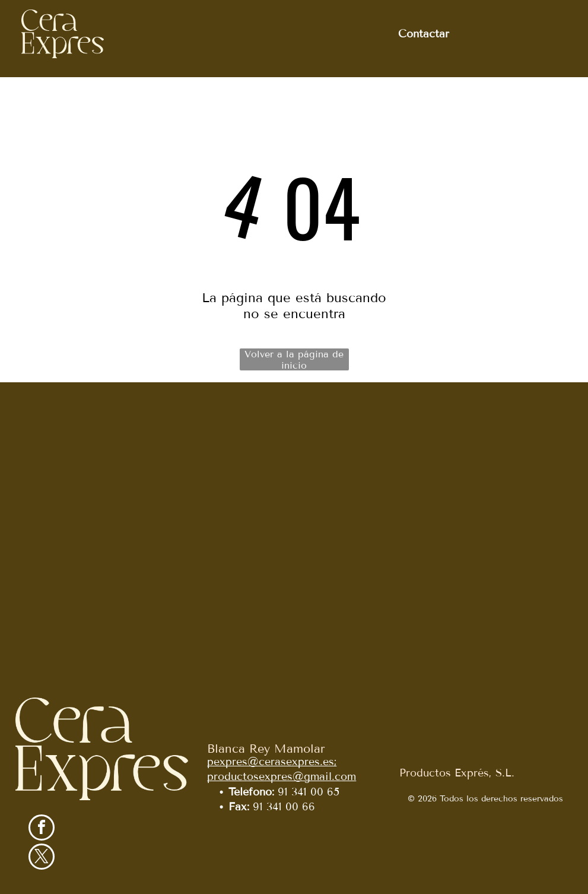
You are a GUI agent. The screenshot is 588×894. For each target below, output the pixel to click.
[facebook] (42, 829)
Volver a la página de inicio (294, 359)
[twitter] (42, 858)
